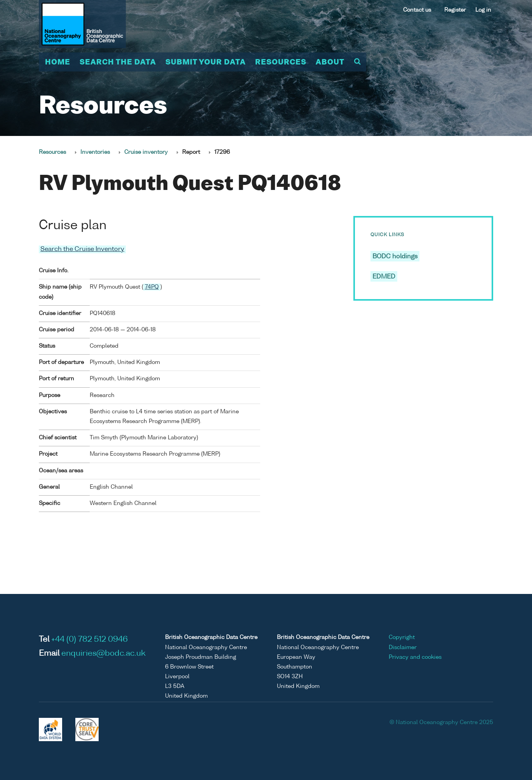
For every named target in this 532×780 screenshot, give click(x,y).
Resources (281, 63)
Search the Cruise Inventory (82, 249)
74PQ (152, 287)
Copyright (402, 637)
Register (455, 10)
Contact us (417, 10)
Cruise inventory (146, 152)
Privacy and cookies (415, 657)
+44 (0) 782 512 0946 (90, 640)
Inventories (95, 152)
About (330, 63)
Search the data (118, 63)
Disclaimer (403, 648)
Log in (483, 10)
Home (58, 63)
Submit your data (206, 63)
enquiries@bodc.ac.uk (103, 654)
